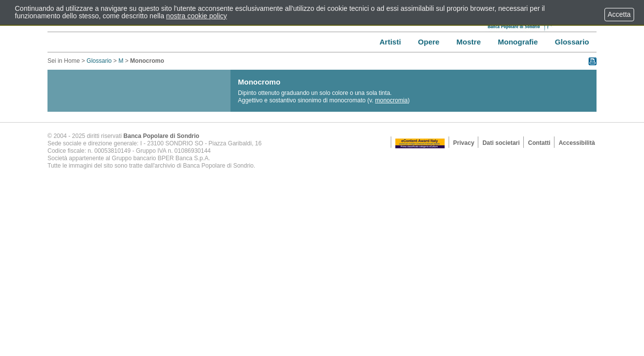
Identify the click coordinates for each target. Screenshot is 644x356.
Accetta (619, 14)
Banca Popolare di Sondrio (161, 136)
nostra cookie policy (197, 16)
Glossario (99, 61)
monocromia (391, 100)
